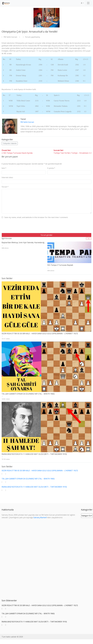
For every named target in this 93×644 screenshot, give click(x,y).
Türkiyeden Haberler (10, 143)
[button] (87, 239)
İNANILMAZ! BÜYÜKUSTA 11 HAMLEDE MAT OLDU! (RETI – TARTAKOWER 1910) (34, 454)
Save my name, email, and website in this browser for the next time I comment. (36, 217)
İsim (4, 168)
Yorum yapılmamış (32, 37)
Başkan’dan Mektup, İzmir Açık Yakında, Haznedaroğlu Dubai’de (27, 242)
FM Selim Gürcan (10, 37)
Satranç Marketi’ (40, 517)
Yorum (5, 187)
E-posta (51, 168)
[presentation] (18, 227)
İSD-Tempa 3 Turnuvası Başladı (60, 265)
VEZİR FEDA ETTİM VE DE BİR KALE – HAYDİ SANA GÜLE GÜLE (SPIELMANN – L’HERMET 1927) (40, 334)
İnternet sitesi (7, 177)
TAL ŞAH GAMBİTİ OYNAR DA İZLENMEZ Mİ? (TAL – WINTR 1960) (28, 394)
